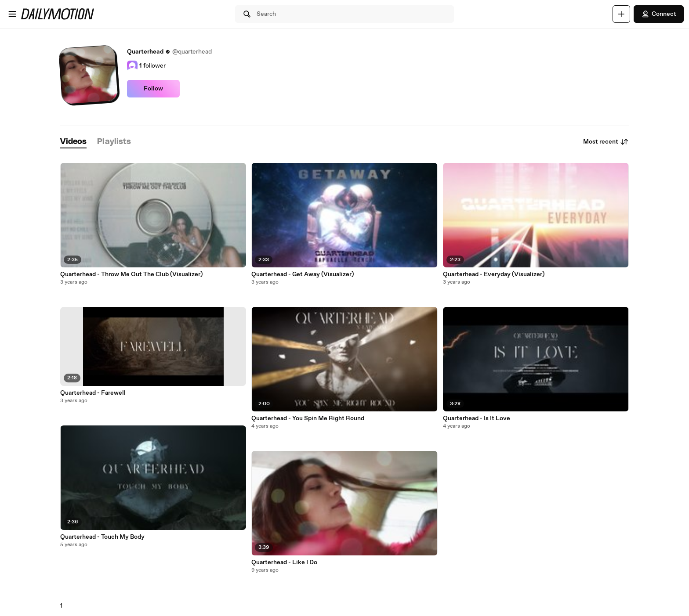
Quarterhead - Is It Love (477, 418)
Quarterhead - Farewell (93, 393)
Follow (153, 89)
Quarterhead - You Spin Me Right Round (308, 418)
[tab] (73, 142)
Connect (659, 14)
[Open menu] (12, 14)
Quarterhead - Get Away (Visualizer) (303, 274)
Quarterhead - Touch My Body (102, 537)
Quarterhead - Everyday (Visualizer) (494, 274)
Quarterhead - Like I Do (284, 562)
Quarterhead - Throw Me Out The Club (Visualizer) (131, 274)
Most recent (606, 142)
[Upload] (621, 14)
